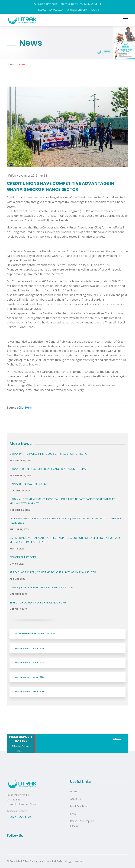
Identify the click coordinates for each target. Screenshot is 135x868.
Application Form (77, 10)
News (22, 64)
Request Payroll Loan (51, 10)
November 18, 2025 (20, 460)
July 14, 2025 (17, 549)
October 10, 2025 (20, 491)
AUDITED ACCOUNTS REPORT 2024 (30, 648)
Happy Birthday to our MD (29, 484)
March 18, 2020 (18, 609)
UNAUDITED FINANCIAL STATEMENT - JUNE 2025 (35, 634)
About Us (75, 799)
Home (10, 64)
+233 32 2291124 (90, 4)
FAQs (94, 10)
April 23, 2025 (17, 579)
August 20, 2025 (19, 529)
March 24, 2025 (18, 594)
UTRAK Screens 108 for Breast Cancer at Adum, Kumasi (48, 469)
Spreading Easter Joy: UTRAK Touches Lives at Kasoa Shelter (53, 572)
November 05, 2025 (20, 475)
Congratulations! (23, 557)
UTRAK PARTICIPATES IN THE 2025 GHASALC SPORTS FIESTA (48, 454)
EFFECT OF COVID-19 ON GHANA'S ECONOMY (38, 602)
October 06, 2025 (20, 510)
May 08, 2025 (17, 564)
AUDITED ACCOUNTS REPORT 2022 (30, 663)
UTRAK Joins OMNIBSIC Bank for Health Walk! (41, 587)
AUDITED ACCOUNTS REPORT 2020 (30, 677)
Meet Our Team (79, 806)
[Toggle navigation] (126, 20)
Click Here (25, 408)
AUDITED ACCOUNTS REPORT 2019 (29, 692)
